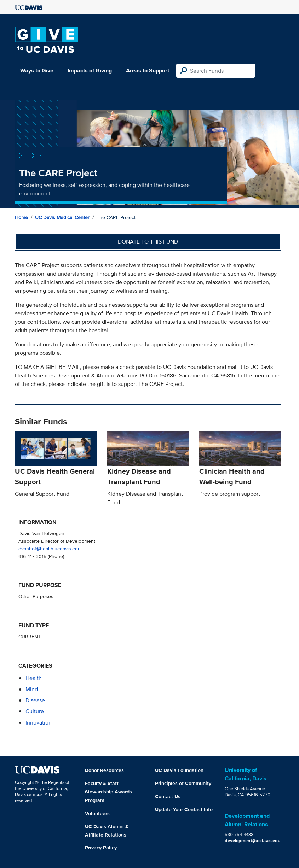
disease (35, 700)
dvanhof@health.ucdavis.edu (50, 548)
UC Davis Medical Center (62, 217)
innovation (39, 723)
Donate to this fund (148, 242)
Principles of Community (183, 783)
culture (35, 711)
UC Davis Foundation (179, 770)
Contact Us (168, 796)
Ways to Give (37, 71)
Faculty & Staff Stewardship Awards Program (108, 792)
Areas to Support (148, 71)
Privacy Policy (101, 848)
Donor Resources (104, 770)
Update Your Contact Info (184, 809)
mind (32, 689)
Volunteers (97, 813)
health (34, 678)
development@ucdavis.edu (253, 841)
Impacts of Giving (90, 71)
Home (21, 217)
